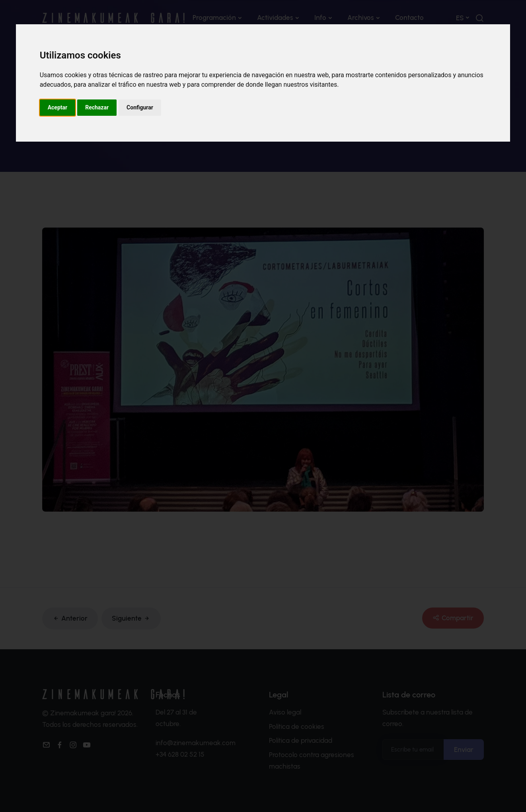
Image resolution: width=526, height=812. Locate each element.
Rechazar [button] (97, 107)
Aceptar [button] (58, 107)
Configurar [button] (140, 107)
